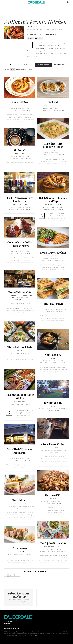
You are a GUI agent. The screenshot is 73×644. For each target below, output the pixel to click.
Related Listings (60, 65)
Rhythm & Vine (53, 403)
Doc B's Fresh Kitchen (53, 252)
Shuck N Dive (20, 102)
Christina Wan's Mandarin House (53, 145)
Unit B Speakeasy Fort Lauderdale (20, 199)
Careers (7, 626)
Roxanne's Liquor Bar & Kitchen (20, 396)
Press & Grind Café (20, 292)
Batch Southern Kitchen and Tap (53, 200)
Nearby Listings (43, 65)
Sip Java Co (20, 150)
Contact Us (9, 621)
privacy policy (33, 635)
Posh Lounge (20, 548)
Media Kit (8, 624)
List (7, 70)
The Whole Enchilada (20, 347)
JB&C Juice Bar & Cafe (53, 543)
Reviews (26, 65)
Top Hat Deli (20, 500)
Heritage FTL (53, 495)
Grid (12, 70)
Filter (31, 70)
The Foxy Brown (53, 304)
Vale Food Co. (53, 355)
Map (11, 65)
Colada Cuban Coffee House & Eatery (20, 244)
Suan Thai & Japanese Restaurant (20, 451)
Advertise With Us (11, 628)
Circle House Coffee (53, 444)
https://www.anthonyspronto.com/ (42, 35)
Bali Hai (53, 102)
